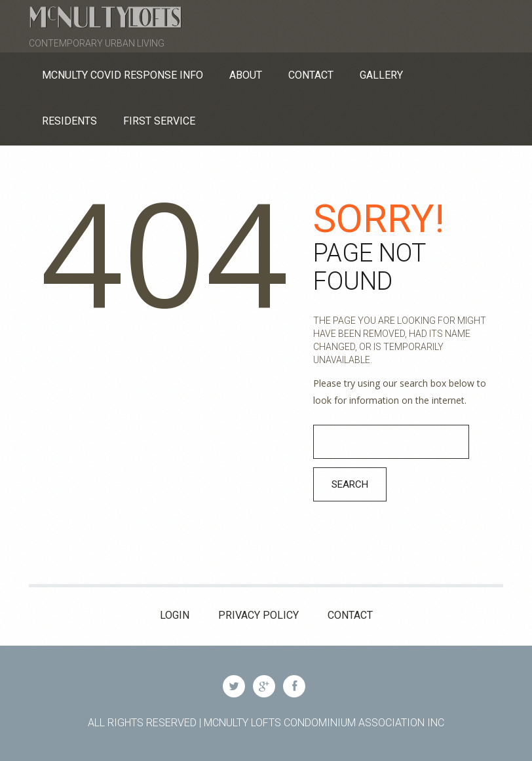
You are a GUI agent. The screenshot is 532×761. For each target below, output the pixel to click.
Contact (350, 615)
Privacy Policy (258, 615)
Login (175, 615)
